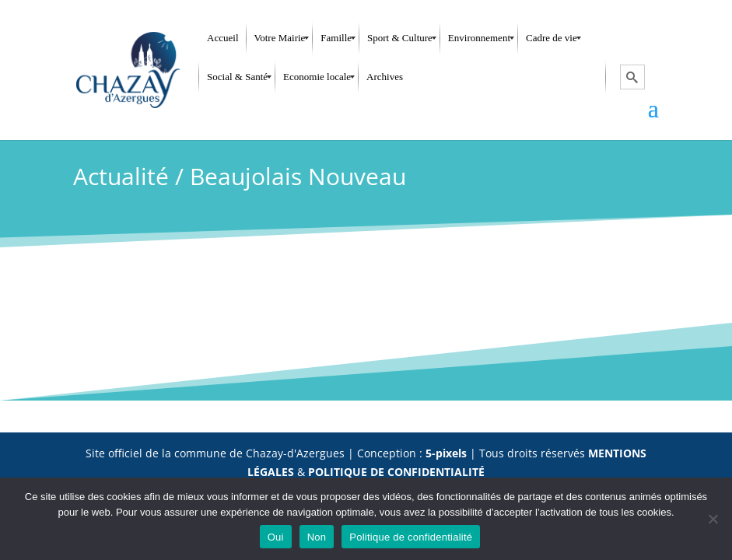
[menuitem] (222, 38)
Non (317, 537)
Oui (276, 537)
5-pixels (446, 453)
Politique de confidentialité (411, 537)
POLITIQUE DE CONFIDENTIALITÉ (396, 472)
